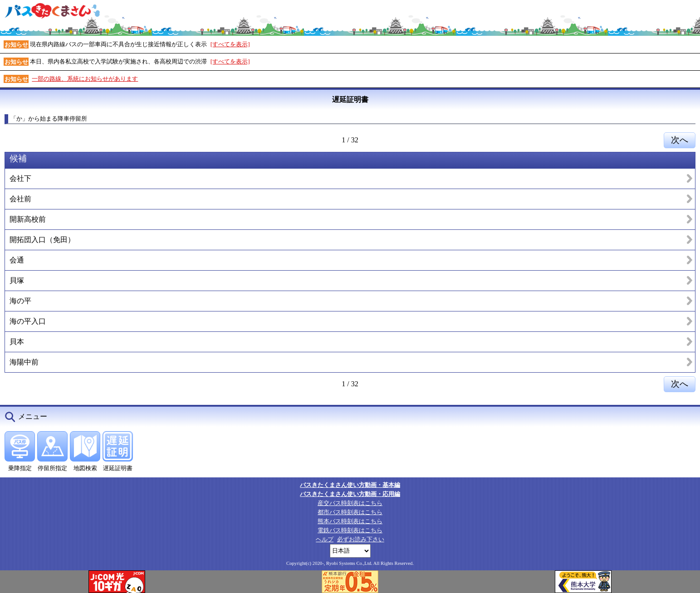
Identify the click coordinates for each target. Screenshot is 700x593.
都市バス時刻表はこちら (350, 512)
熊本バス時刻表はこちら (350, 521)
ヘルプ (325, 539)
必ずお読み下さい (361, 539)
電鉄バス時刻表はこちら (350, 530)
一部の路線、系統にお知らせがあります (85, 79)
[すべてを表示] (230, 44)
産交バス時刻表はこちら (350, 503)
